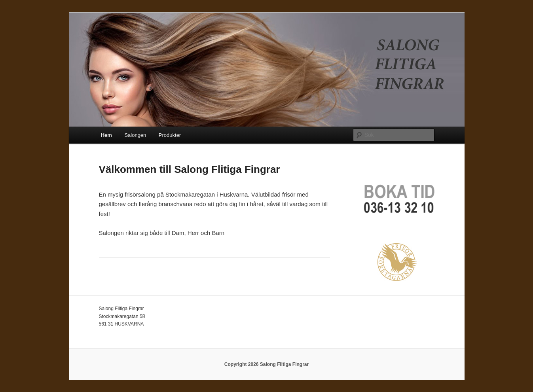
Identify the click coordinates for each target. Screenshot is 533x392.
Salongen (135, 135)
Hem (106, 135)
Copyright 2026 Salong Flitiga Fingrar (266, 364)
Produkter (170, 135)
